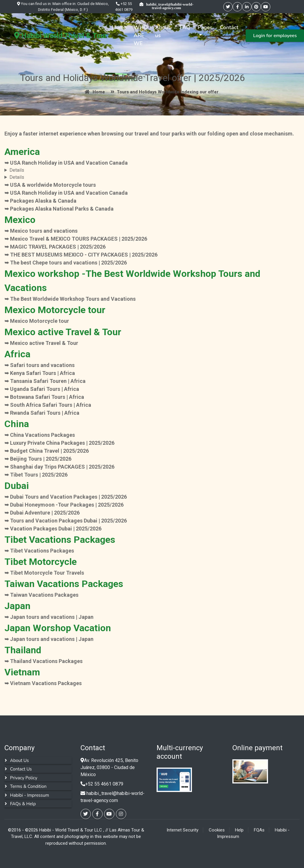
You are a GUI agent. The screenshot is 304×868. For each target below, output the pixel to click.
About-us (164, 31)
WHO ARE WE (141, 35)
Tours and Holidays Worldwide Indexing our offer (163, 92)
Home (119, 27)
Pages (205, 27)
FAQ (185, 27)
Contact (229, 27)
